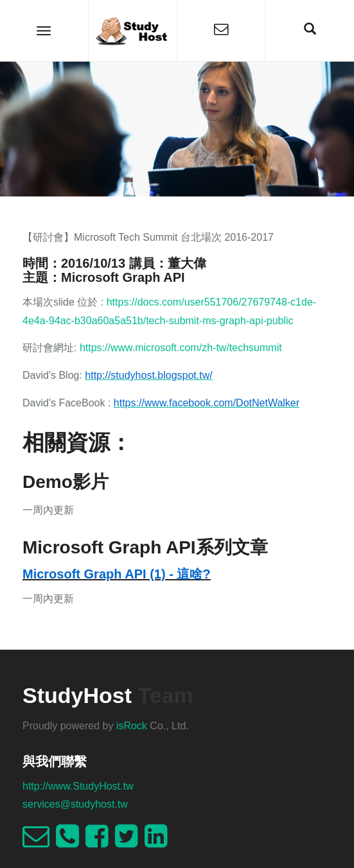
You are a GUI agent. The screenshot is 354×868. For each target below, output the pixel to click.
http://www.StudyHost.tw (78, 786)
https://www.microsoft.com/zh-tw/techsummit (181, 348)
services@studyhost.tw (75, 804)
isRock (132, 726)
